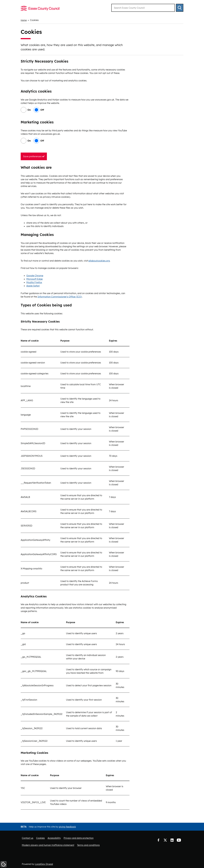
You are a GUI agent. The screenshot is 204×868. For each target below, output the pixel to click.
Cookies (40, 838)
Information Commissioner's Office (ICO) (60, 297)
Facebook (158, 840)
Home (24, 20)
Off (42, 110)
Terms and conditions (88, 845)
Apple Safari (33, 286)
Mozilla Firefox (34, 282)
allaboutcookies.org (99, 261)
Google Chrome (35, 276)
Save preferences (34, 156)
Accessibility (54, 838)
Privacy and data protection (79, 838)
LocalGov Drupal (44, 864)
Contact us (28, 838)
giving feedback (67, 827)
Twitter (165, 840)
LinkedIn (172, 840)
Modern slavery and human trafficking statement (48, 845)
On (29, 110)
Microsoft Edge (34, 279)
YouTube (179, 840)
